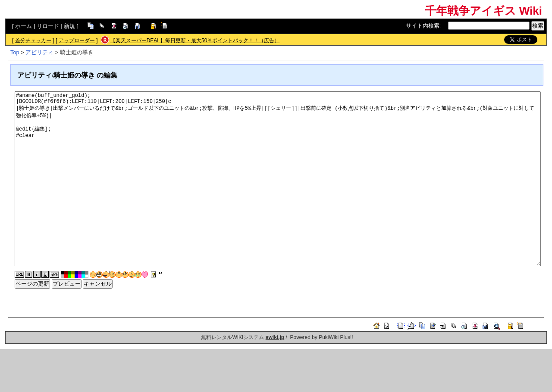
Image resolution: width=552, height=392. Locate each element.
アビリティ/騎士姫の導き (56, 75)
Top (15, 52)
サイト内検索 (423, 26)
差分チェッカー (33, 40)
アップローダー (77, 40)
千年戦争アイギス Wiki (483, 11)
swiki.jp (275, 337)
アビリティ (39, 52)
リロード (48, 26)
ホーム (24, 26)
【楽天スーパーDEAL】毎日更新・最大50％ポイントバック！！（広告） (195, 40)
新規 (69, 26)
